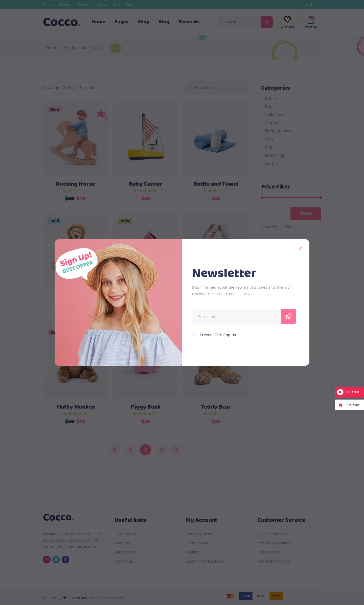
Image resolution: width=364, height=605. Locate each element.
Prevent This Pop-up (218, 335)
